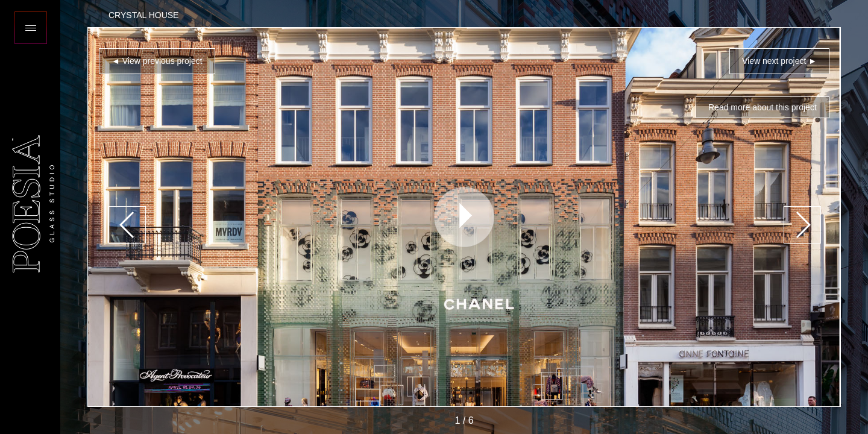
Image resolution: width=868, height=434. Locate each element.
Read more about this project (763, 107)
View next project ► (779, 61)
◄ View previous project (157, 61)
